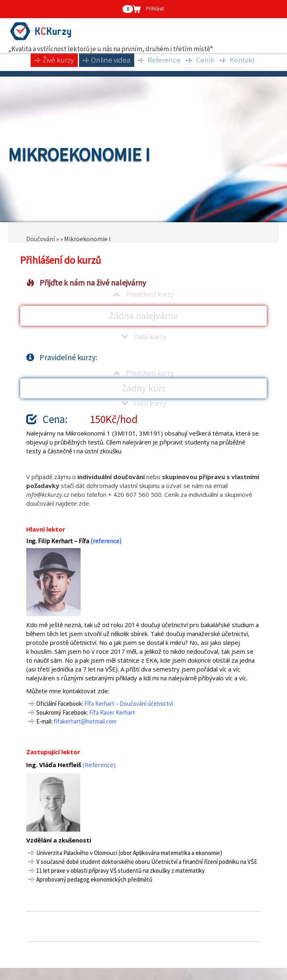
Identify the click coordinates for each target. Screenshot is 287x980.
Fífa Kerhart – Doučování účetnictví (129, 704)
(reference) (106, 541)
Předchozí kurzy (143, 294)
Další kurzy (144, 337)
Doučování (41, 239)
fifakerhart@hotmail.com (85, 721)
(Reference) (99, 765)
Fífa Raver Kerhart (112, 712)
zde (84, 503)
